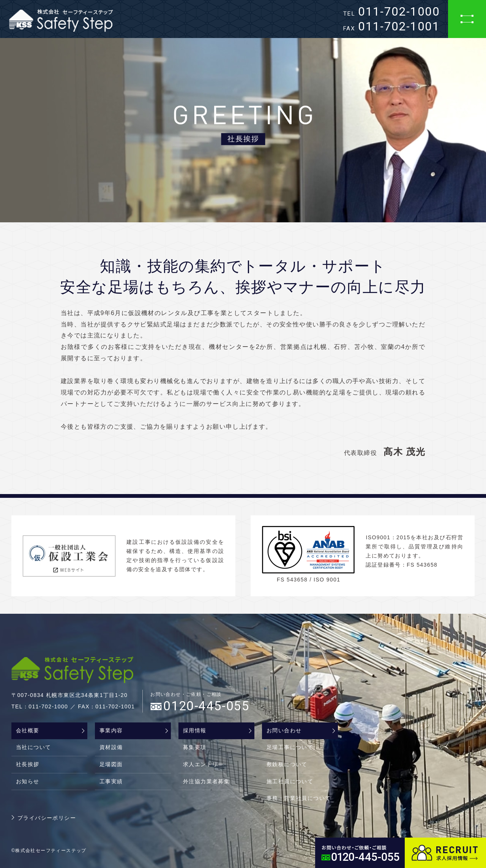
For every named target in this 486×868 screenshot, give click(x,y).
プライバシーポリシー (47, 818)
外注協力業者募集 (206, 781)
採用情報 (195, 730)
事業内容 (111, 730)
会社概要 (28, 730)
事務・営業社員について (299, 798)
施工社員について (290, 781)
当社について (33, 747)
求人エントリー (204, 764)
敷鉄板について (287, 764)
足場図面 (111, 764)
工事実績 (111, 781)
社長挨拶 (28, 764)
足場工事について (290, 747)
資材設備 (111, 747)
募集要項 (195, 747)
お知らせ (28, 781)
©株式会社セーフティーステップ (49, 851)
